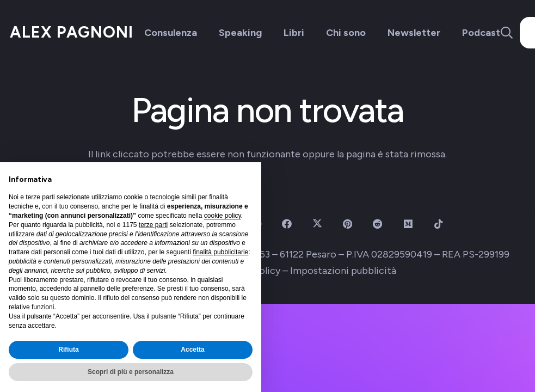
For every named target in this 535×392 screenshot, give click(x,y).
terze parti (153, 225)
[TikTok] (438, 224)
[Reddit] (378, 224)
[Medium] (408, 224)
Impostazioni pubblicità (343, 271)
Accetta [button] (192, 350)
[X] (317, 224)
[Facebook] (287, 224)
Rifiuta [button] (68, 350)
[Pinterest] (348, 224)
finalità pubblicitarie (220, 252)
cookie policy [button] (223, 216)
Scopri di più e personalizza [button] (131, 372)
